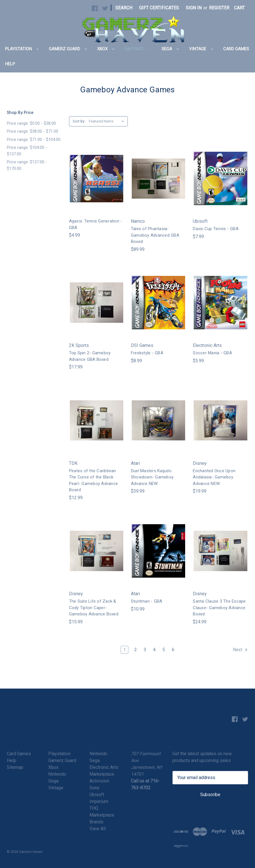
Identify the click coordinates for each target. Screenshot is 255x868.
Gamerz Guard (68, 49)
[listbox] (108, 121)
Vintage (201, 49)
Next (240, 650)
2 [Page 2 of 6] (136, 650)
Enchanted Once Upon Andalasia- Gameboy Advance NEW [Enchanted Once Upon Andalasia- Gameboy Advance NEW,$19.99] (214, 477)
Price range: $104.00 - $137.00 (27, 151)
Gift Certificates (159, 8)
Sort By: (79, 121)
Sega (170, 49)
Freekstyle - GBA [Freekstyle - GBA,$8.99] (147, 353)
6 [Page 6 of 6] (173, 650)
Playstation (22, 49)
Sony (94, 788)
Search (124, 8)
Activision (99, 781)
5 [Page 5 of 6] (164, 650)
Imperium (99, 801)
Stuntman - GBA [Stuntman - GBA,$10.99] (147, 601)
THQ (94, 808)
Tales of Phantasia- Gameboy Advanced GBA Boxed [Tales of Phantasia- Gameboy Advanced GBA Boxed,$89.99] (155, 235)
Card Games (236, 49)
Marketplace (102, 774)
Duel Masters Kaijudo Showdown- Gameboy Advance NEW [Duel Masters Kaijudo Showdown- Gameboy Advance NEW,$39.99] (152, 477)
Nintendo (138, 49)
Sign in (194, 8)
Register (219, 8)
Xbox (106, 49)
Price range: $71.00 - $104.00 (34, 140)
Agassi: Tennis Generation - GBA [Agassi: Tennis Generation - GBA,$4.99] (96, 224)
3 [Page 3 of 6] (145, 650)
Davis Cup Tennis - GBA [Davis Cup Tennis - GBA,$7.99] (216, 229)
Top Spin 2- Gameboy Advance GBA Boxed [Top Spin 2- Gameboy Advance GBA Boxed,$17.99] (90, 356)
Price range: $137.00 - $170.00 (27, 165)
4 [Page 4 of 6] (154, 650)
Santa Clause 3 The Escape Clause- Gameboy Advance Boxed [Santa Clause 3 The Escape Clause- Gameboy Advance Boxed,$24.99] (219, 608)
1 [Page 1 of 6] (125, 650)
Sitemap (15, 767)
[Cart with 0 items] (239, 8)
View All (98, 829)
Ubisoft (97, 795)
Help (10, 64)
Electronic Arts (104, 767)
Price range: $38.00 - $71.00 (33, 131)
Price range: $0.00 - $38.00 (31, 123)
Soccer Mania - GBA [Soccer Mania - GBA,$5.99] (212, 353)
